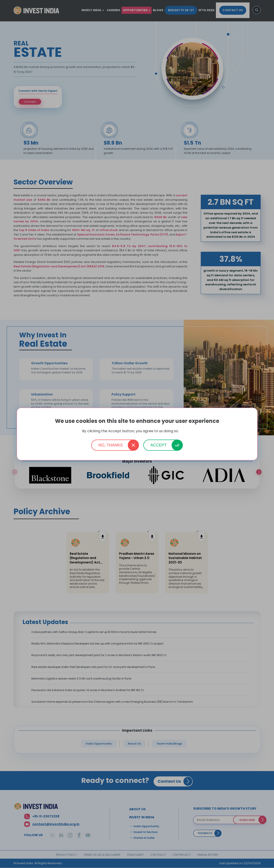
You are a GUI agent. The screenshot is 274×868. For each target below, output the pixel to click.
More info (186, 431)
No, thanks (111, 445)
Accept (159, 445)
